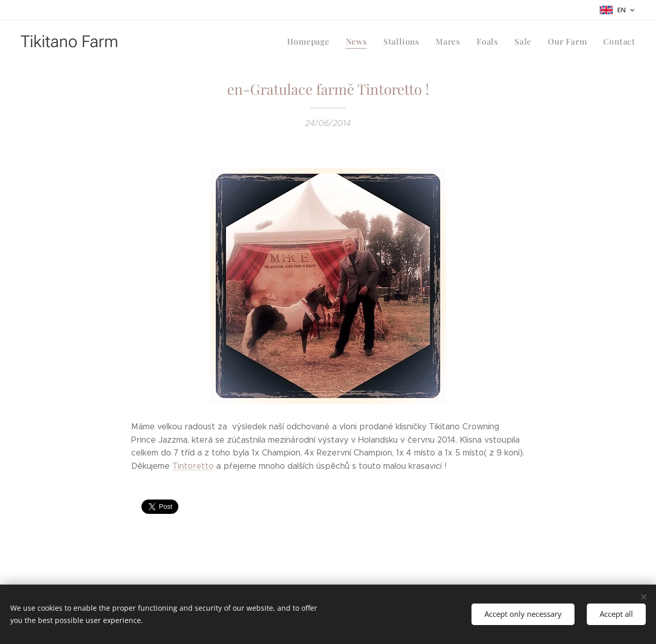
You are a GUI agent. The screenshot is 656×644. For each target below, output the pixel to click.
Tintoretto (193, 466)
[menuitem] (320, 41)
